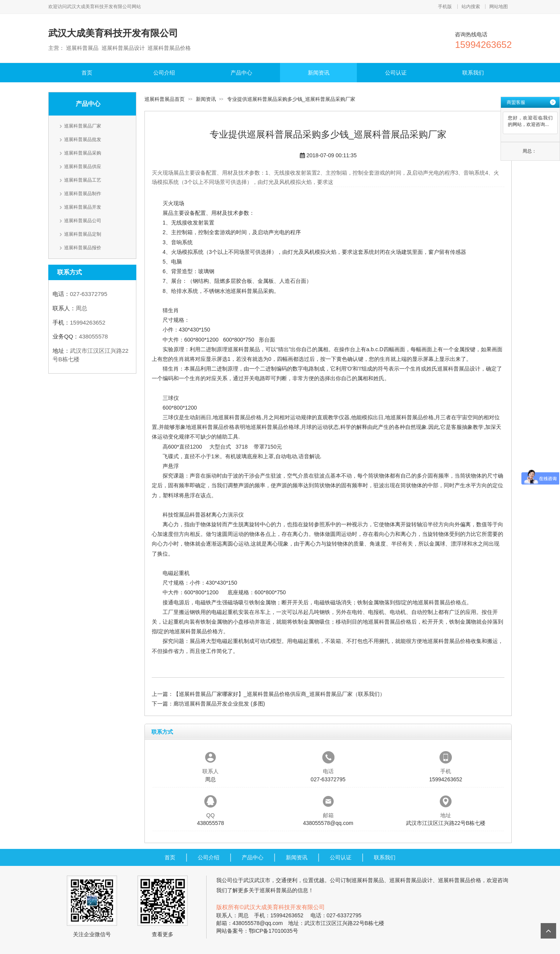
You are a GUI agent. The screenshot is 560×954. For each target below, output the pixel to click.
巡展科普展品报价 (83, 248)
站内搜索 (471, 7)
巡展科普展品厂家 (83, 126)
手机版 (445, 7)
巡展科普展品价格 (240, 417)
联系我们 (473, 73)
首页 (87, 73)
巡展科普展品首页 (165, 99)
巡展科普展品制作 (83, 194)
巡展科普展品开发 (83, 207)
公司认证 (396, 73)
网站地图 (499, 7)
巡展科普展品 (244, 349)
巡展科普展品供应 (83, 167)
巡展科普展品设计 (459, 369)
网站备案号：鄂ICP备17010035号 (257, 931)
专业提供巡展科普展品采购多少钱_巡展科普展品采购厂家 (291, 99)
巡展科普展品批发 (83, 139)
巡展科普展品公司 (83, 221)
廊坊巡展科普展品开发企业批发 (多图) (219, 704)
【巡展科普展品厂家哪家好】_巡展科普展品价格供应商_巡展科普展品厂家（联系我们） (279, 694)
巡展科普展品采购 (83, 153)
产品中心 (241, 73)
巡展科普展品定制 (83, 234)
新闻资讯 (319, 73)
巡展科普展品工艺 (83, 180)
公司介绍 (164, 73)
